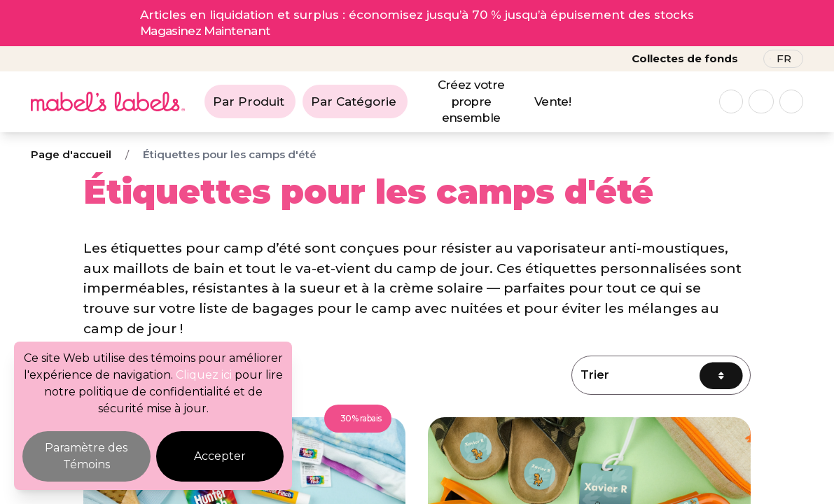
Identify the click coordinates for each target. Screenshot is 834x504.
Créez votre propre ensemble (471, 101)
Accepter (220, 456)
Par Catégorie (354, 101)
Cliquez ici (204, 375)
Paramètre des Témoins (86, 456)
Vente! (552, 101)
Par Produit (249, 101)
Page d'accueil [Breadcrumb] (71, 154)
